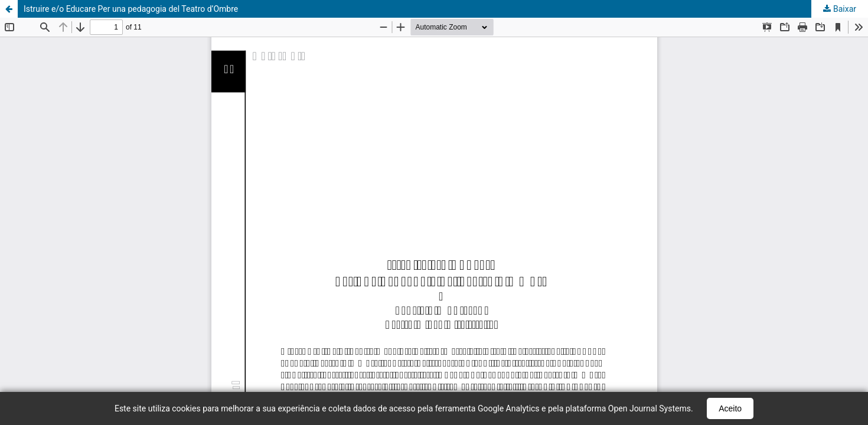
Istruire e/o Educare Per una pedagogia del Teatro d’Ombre (131, 9)
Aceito (730, 408)
